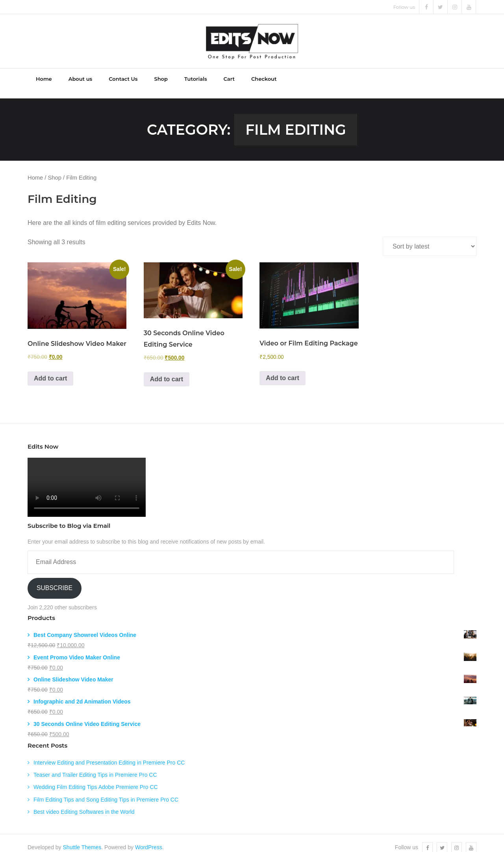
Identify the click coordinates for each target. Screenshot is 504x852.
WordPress (149, 839)
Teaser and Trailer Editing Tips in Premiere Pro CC (95, 767)
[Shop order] (430, 238)
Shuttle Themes (82, 839)
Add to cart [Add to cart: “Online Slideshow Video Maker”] (50, 370)
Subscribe (55, 580)
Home (35, 169)
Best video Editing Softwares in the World (84, 803)
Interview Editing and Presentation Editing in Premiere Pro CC (109, 754)
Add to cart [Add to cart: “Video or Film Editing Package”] (282, 369)
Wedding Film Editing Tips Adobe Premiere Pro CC (96, 779)
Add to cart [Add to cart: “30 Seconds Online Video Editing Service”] (167, 370)
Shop (55, 169)
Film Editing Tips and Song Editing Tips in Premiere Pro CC (106, 791)
